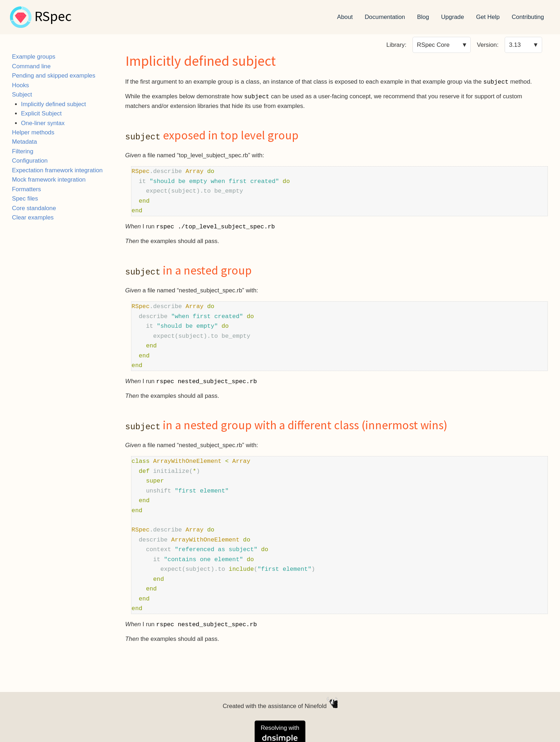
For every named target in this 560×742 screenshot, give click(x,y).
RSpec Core (433, 45)
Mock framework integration (49, 180)
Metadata (25, 142)
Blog (423, 17)
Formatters (27, 189)
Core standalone (34, 208)
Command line (31, 66)
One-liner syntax (43, 123)
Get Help (488, 17)
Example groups (34, 57)
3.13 (515, 45)
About (345, 17)
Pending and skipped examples (54, 76)
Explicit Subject (41, 113)
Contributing (528, 17)
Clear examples (33, 217)
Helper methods (33, 132)
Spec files (25, 199)
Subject (22, 95)
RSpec (53, 17)
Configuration (30, 161)
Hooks (21, 85)
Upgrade (452, 17)
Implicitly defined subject (54, 104)
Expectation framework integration (57, 170)
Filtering (23, 151)
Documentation (385, 17)
